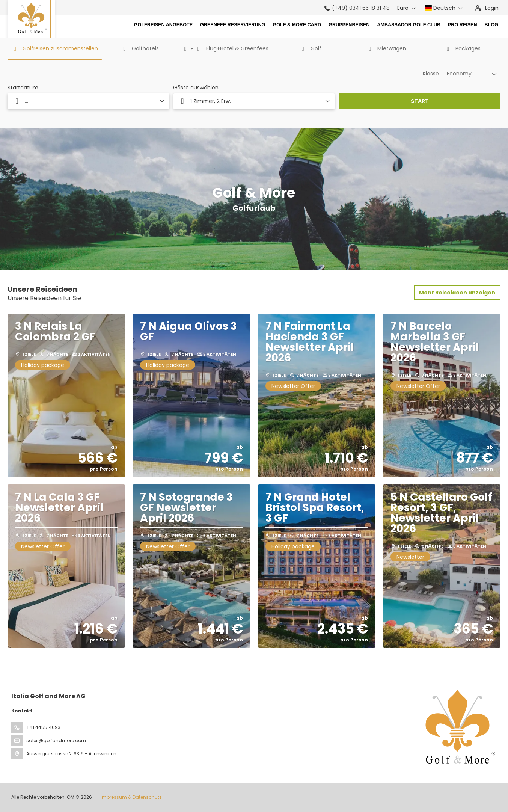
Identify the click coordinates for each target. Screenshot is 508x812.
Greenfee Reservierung (233, 25)
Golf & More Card (297, 25)
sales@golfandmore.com (56, 740)
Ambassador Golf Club (409, 25)
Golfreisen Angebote (163, 25)
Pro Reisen (463, 25)
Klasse (431, 74)
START (420, 101)
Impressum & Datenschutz (131, 797)
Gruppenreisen (349, 25)
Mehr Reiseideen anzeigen (457, 293)
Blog (491, 25)
